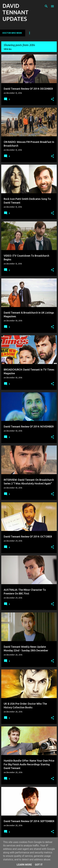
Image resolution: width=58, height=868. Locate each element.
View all (8, 49)
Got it (39, 865)
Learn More (24, 865)
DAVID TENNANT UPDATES (15, 12)
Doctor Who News (12, 33)
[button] (52, 99)
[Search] (46, 6)
